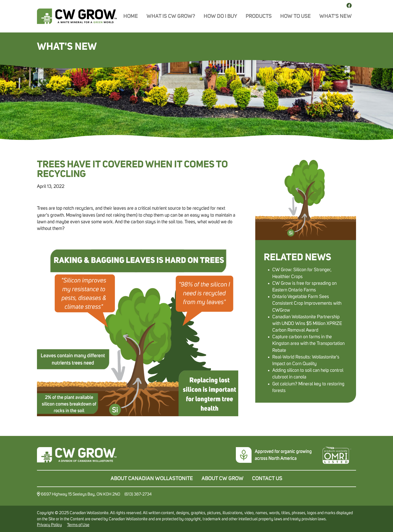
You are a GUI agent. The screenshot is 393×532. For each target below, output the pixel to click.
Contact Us (267, 479)
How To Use (296, 16)
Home (131, 16)
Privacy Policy (49, 525)
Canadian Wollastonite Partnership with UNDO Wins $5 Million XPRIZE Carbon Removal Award (307, 324)
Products (259, 16)
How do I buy (220, 16)
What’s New (336, 16)
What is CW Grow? (171, 16)
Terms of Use (78, 525)
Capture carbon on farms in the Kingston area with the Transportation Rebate (308, 344)
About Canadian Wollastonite (152, 479)
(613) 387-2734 (138, 494)
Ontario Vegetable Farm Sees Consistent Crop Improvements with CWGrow (307, 303)
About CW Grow (223, 479)
